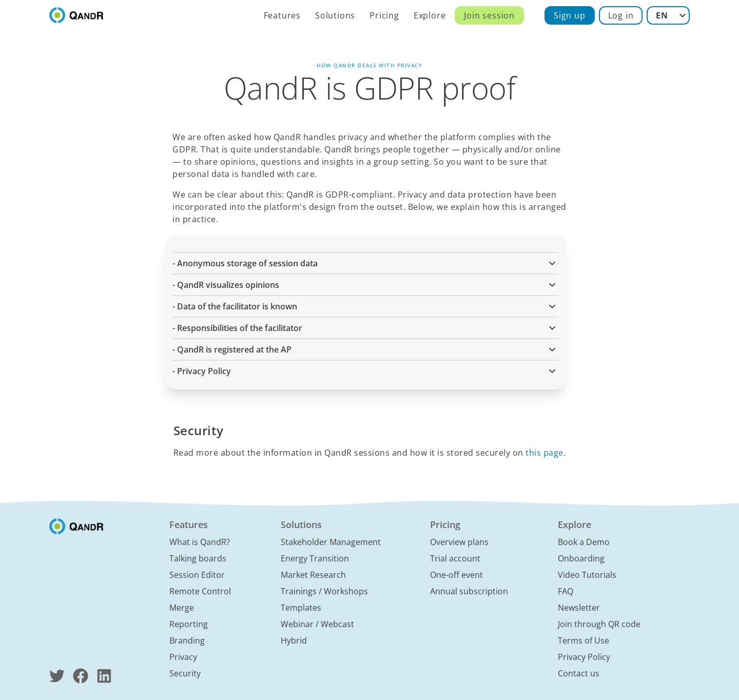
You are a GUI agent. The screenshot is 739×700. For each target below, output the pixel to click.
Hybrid (294, 640)
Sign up (570, 15)
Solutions (335, 15)
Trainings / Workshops (324, 591)
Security (185, 673)
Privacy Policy (584, 657)
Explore (430, 15)
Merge (182, 608)
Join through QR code (599, 624)
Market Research (313, 575)
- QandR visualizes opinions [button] (365, 285)
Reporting (189, 624)
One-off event (456, 575)
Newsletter (579, 608)
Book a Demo (584, 542)
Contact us (579, 673)
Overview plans (459, 542)
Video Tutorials (587, 575)
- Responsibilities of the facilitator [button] (365, 328)
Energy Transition (315, 558)
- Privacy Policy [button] (365, 371)
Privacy (183, 657)
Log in (621, 15)
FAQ (566, 591)
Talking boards (198, 558)
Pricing (384, 15)
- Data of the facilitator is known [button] (365, 306)
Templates (301, 608)
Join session (489, 15)
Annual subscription (469, 591)
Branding (187, 640)
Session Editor (197, 575)
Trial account (455, 558)
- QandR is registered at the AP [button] (365, 349)
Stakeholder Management (331, 542)
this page (544, 453)
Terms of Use (584, 640)
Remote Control (200, 591)
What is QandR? (200, 542)
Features (282, 15)
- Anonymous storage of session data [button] (365, 263)
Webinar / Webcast (317, 624)
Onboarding (581, 558)
